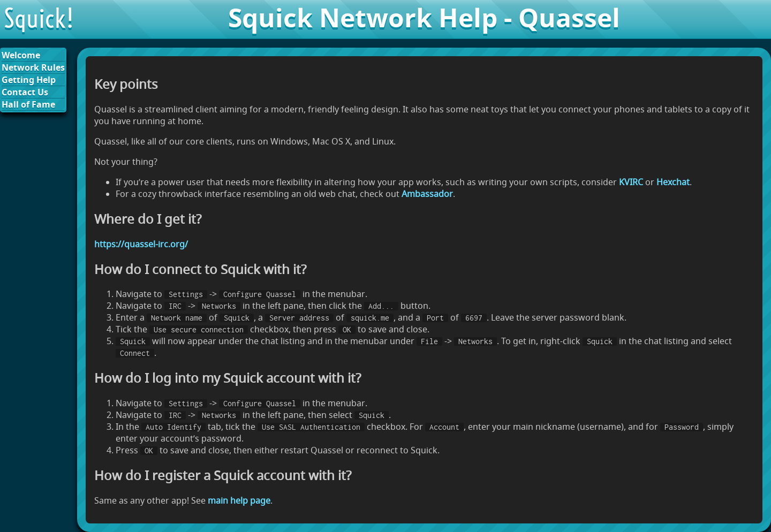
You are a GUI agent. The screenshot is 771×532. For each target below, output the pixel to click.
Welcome (21, 55)
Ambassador (427, 194)
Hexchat (673, 182)
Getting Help (29, 80)
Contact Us (25, 92)
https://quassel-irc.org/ (141, 244)
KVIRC (631, 182)
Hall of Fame (28, 104)
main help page (239, 500)
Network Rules (33, 67)
